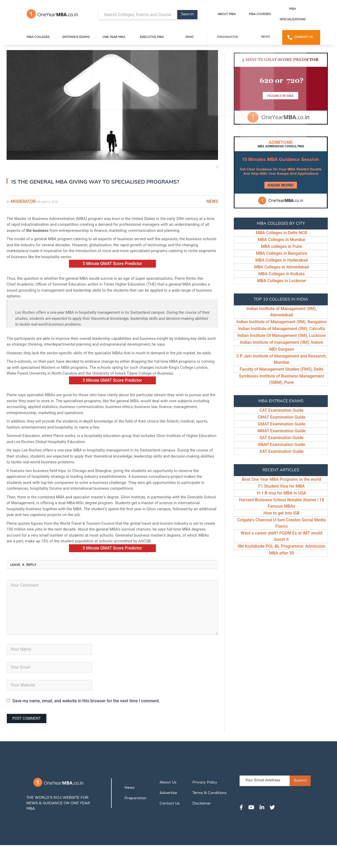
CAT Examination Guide (281, 410)
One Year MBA (114, 37)
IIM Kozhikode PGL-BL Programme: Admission (281, 546)
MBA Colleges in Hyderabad (282, 260)
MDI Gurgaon (281, 349)
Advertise (168, 793)
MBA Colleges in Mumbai (281, 240)
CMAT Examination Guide (281, 417)
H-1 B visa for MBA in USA (281, 493)
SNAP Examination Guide (281, 445)
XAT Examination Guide (282, 451)
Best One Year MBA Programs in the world (282, 479)
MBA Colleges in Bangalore (281, 253)
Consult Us (303, 37)
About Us (168, 783)
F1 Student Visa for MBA (281, 486)
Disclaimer (202, 804)
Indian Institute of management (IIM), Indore (281, 342)
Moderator (23, 201)
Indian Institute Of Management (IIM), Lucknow (281, 335)
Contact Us (170, 804)
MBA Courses (260, 14)
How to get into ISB (282, 513)
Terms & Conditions (210, 793)
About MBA (227, 14)
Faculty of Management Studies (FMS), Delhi (281, 369)
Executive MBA (152, 37)
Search (187, 14)
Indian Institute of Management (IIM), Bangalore (282, 322)
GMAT (190, 37)
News (265, 37)
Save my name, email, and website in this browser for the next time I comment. (86, 701)
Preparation (227, 37)
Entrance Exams (76, 37)
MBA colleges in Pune (281, 246)
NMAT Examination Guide (282, 431)
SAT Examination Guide (282, 438)
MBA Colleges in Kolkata (281, 274)
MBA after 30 (282, 553)
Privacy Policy (205, 783)
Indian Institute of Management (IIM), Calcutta (281, 329)
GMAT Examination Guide (281, 424)
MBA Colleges (38, 37)
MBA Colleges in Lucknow (281, 281)
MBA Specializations (293, 14)
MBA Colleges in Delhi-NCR (282, 233)
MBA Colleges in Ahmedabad (281, 267)
